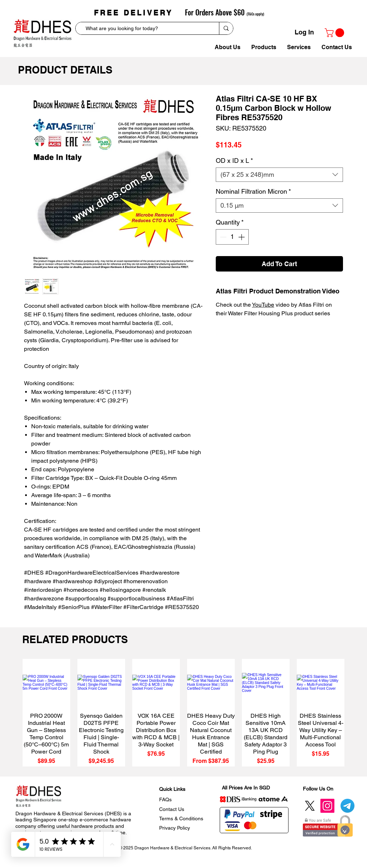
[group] (183, 713)
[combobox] (279, 175)
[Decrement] (222, 237)
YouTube (263, 305)
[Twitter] (310, 806)
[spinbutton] (232, 237)
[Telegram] (347, 806)
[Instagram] (327, 806)
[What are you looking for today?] (145, 29)
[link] (335, 33)
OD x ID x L (234, 161)
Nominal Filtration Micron (253, 191)
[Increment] (242, 237)
